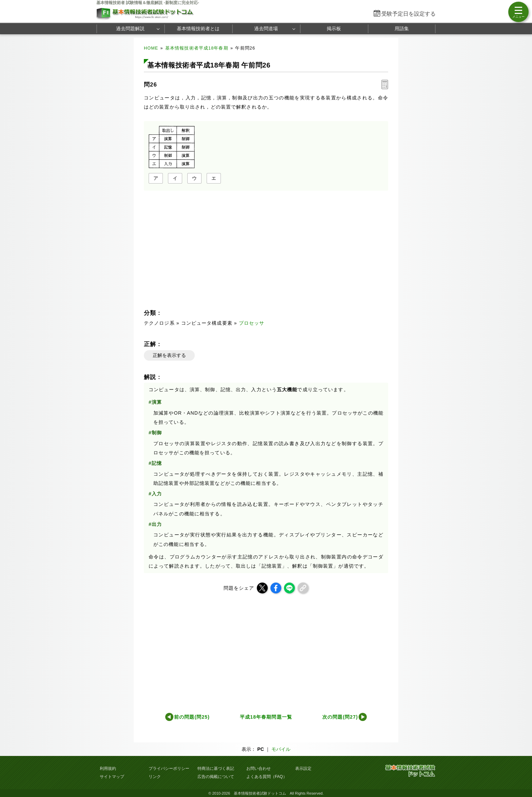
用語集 (402, 29)
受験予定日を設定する (408, 14)
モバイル (281, 749)
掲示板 (334, 29)
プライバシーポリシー (169, 768)
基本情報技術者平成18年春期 (197, 48)
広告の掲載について (216, 777)
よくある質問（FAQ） (267, 777)
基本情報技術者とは (198, 29)
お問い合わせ (259, 768)
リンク (155, 777)
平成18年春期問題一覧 (266, 717)
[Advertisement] (204, 248)
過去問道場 (266, 29)
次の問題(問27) (340, 717)
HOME (151, 48)
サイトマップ (112, 777)
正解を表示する (169, 355)
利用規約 (108, 768)
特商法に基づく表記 (216, 768)
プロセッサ (252, 323)
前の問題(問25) (192, 717)
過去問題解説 (130, 29)
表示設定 (303, 768)
